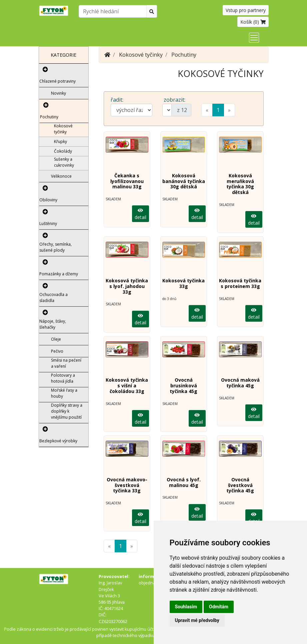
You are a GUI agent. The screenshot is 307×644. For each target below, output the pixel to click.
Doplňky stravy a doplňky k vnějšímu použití (67, 411)
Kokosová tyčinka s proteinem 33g (240, 283)
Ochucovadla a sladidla (53, 297)
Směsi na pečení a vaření (66, 363)
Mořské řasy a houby (64, 393)
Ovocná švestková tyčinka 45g (240, 485)
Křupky (60, 141)
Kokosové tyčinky (63, 129)
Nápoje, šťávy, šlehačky (53, 324)
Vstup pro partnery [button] (246, 10)
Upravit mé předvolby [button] (197, 620)
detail (140, 214)
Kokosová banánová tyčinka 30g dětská (184, 181)
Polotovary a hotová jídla (63, 378)
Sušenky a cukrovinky (64, 162)
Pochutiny (49, 117)
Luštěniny (48, 223)
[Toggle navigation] (254, 38)
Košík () (253, 22)
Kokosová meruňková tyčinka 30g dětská (240, 184)
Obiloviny (48, 200)
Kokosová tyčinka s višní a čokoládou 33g (127, 385)
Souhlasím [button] (186, 607)
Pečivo (57, 351)
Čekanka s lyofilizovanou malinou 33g (127, 181)
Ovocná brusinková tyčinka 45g (183, 385)
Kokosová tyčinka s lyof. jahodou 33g (127, 286)
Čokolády (63, 151)
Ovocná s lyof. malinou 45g (184, 482)
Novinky (58, 93)
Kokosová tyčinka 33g (183, 283)
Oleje (56, 339)
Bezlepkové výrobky (58, 441)
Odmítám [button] (219, 607)
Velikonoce (61, 176)
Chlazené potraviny (57, 81)
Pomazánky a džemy (59, 274)
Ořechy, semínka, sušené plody (55, 247)
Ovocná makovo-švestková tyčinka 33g (127, 485)
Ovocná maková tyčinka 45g (240, 383)
